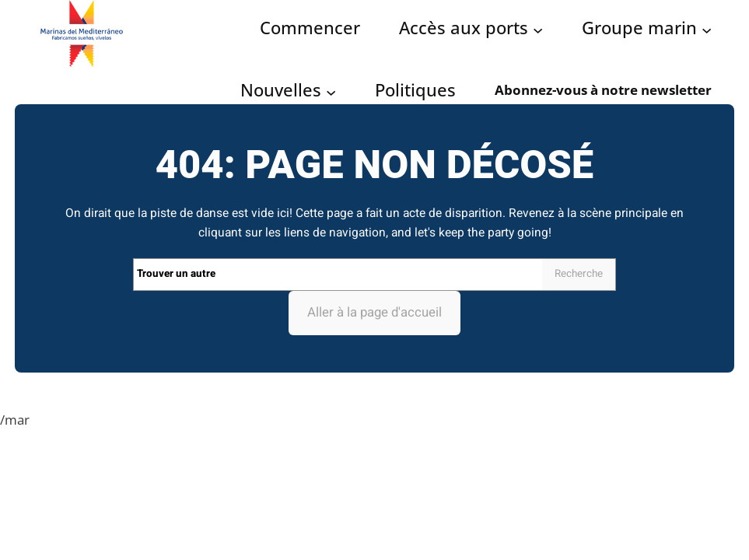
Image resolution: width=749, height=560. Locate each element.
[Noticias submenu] (331, 91)
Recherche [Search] (579, 274)
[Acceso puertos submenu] (538, 29)
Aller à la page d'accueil (374, 312)
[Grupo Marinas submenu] (707, 29)
